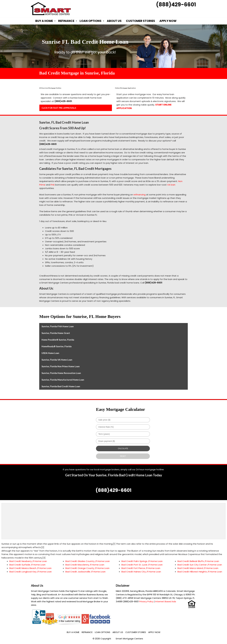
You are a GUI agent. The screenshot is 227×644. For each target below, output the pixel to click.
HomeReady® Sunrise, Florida (57, 346)
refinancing (139, 195)
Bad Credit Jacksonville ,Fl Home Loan (85, 572)
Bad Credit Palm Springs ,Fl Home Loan (142, 561)
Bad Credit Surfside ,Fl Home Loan (27, 565)
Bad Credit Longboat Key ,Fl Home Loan (31, 572)
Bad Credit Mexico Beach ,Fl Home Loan (30, 568)
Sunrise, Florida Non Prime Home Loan (61, 366)
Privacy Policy (146, 601)
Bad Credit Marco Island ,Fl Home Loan (198, 568)
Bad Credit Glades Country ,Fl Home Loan (88, 561)
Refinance (66, 21)
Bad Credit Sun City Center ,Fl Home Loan (200, 565)
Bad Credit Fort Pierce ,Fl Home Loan (141, 568)
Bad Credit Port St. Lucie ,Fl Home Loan (142, 565)
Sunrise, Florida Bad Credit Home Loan (61, 386)
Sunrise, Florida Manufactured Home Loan (63, 380)
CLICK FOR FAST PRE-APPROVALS (59, 108)
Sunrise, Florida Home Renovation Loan (61, 373)
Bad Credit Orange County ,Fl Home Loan (87, 568)
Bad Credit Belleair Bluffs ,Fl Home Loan (198, 561)
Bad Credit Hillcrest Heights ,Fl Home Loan (200, 572)
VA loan (171, 185)
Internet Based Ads (166, 601)
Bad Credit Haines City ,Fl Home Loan (141, 572)
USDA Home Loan (50, 353)
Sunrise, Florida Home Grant (56, 333)
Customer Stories (140, 21)
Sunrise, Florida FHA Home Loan (58, 326)
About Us (114, 21)
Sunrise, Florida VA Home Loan (57, 360)
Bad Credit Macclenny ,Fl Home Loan (85, 565)
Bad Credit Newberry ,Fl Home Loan (28, 561)
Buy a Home (44, 21)
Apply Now (168, 21)
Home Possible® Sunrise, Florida (58, 340)
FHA (53, 185)
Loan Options (91, 21)
